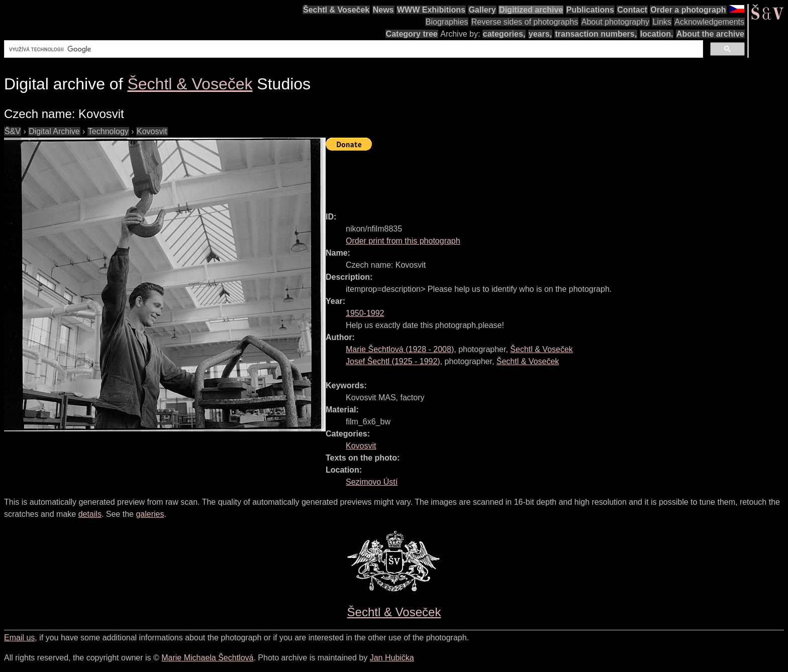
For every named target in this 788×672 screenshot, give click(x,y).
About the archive (710, 34)
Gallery (482, 10)
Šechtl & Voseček (336, 10)
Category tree (412, 34)
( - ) (400, 349)
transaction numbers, (596, 34)
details (90, 514)
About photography (615, 22)
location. (657, 34)
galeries (150, 514)
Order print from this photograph (403, 241)
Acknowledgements (709, 22)
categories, (504, 34)
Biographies (447, 22)
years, (540, 34)
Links (662, 22)
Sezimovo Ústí (372, 482)
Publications (590, 10)
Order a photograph (688, 10)
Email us (19, 638)
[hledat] (353, 49)
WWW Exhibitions (431, 10)
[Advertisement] (509, 177)
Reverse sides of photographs (525, 22)
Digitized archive (531, 10)
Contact (632, 10)
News (383, 10)
